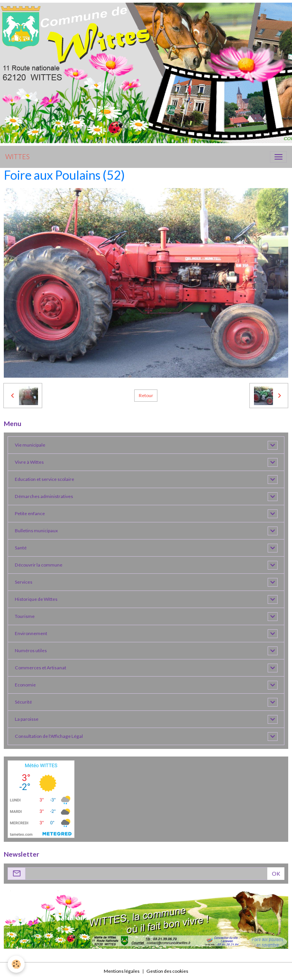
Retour (146, 395)
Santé (21, 548)
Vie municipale (30, 445)
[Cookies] (16, 964)
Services (24, 582)
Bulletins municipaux (36, 531)
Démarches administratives (44, 496)
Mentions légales (122, 971)
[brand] (17, 157)
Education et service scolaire (44, 479)
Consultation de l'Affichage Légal (49, 736)
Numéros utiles (31, 650)
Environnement (31, 633)
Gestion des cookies (167, 971)
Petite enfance (30, 513)
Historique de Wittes (36, 599)
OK (276, 874)
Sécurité (23, 702)
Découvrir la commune (39, 565)
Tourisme (25, 616)
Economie (25, 685)
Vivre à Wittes (29, 462)
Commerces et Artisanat (40, 668)
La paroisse (27, 719)
